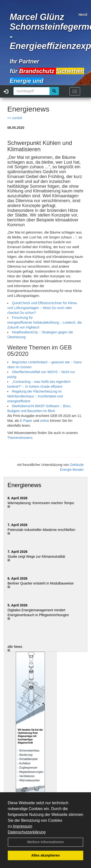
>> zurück (15, 118)
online (45, 421)
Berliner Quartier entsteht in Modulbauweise (41, 583)
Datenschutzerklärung (27, 832)
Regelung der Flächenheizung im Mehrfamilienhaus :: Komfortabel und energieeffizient (35, 396)
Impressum (22, 826)
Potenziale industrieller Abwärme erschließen (41, 530)
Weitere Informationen (46, 842)
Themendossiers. (20, 438)
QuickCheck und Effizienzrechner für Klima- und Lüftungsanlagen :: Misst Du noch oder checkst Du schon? (42, 308)
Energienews (24, 485)
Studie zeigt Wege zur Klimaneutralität (36, 557)
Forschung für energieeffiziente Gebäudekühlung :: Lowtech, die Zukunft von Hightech (45, 322)
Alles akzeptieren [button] (46, 855)
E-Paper (26, 421)
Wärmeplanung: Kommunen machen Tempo (41, 503)
